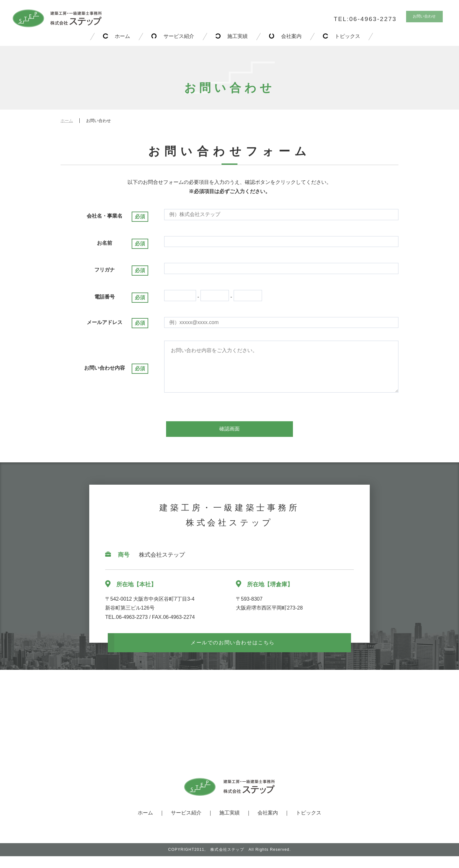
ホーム (119, 36)
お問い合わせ (421, 18)
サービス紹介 (177, 36)
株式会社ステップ (227, 861)
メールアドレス (105, 322)
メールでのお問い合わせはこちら (233, 654)
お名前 (105, 243)
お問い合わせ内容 (105, 374)
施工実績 (237, 36)
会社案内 (293, 36)
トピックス (351, 36)
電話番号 (105, 297)
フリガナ (105, 270)
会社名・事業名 (105, 216)
